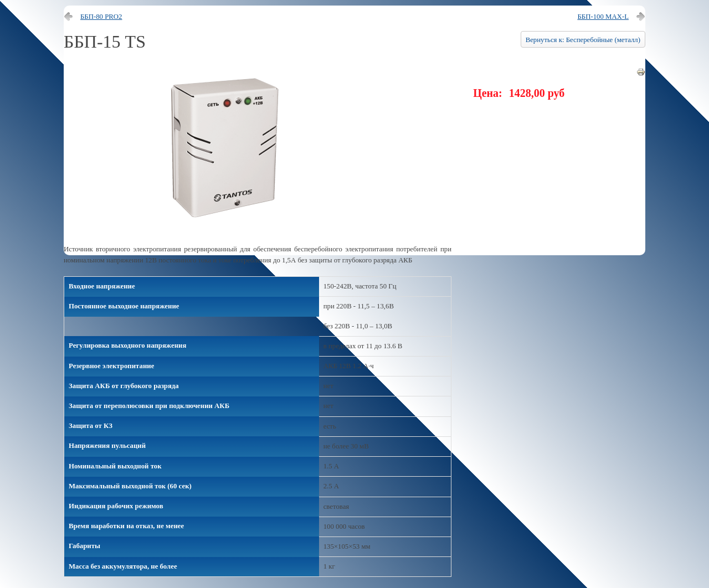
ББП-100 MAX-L (603, 17)
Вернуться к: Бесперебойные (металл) (583, 40)
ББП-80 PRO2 (101, 17)
